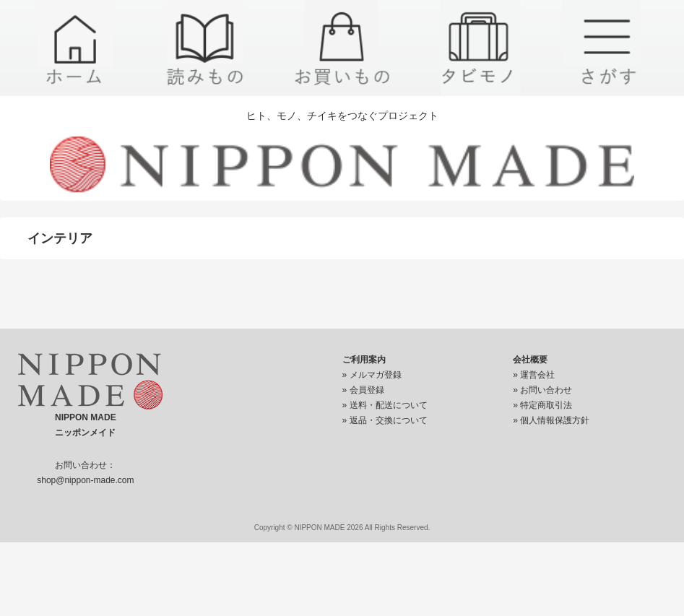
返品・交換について (389, 420)
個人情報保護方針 (555, 420)
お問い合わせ (546, 390)
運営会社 (537, 375)
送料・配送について (389, 405)
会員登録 (367, 390)
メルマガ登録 (376, 375)
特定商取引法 (546, 405)
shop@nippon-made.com (85, 480)
